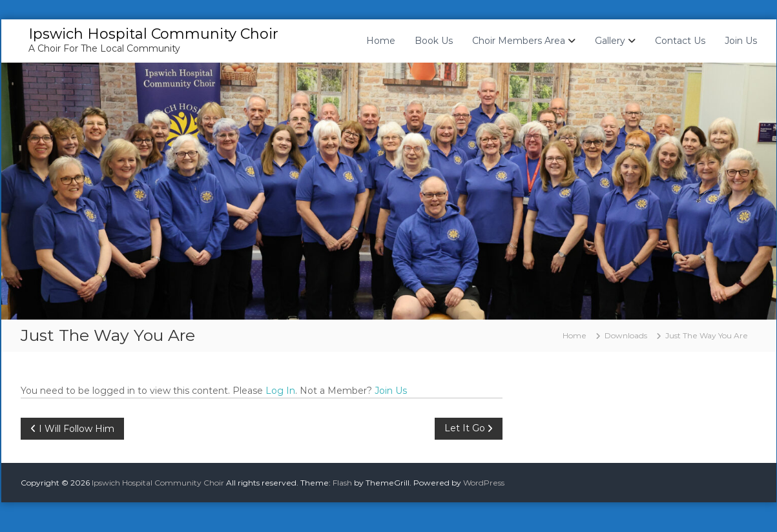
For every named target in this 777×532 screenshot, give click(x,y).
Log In (280, 391)
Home (381, 41)
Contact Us (680, 41)
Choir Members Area (519, 41)
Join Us (741, 41)
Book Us (434, 41)
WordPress (484, 483)
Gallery (610, 41)
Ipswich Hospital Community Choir (153, 34)
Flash (342, 483)
